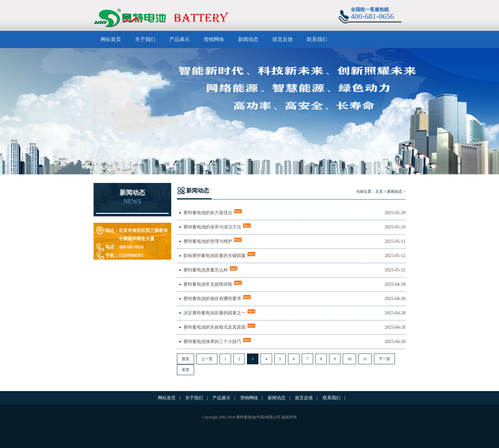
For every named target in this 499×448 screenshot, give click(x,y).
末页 (186, 370)
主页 (379, 192)
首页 (186, 359)
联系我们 (317, 39)
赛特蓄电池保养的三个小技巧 (212, 342)
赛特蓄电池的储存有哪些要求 (212, 299)
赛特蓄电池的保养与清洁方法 (212, 227)
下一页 (384, 359)
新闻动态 (248, 39)
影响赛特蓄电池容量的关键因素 (214, 256)
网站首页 (111, 39)
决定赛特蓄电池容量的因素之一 (214, 313)
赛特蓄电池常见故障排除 (208, 284)
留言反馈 (283, 39)
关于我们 (145, 39)
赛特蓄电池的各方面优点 (208, 213)
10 (349, 359)
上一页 (207, 359)
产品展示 (179, 39)
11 (365, 359)
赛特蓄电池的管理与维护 (208, 241)
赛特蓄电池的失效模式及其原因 (214, 327)
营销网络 (214, 39)
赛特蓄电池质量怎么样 (206, 270)
